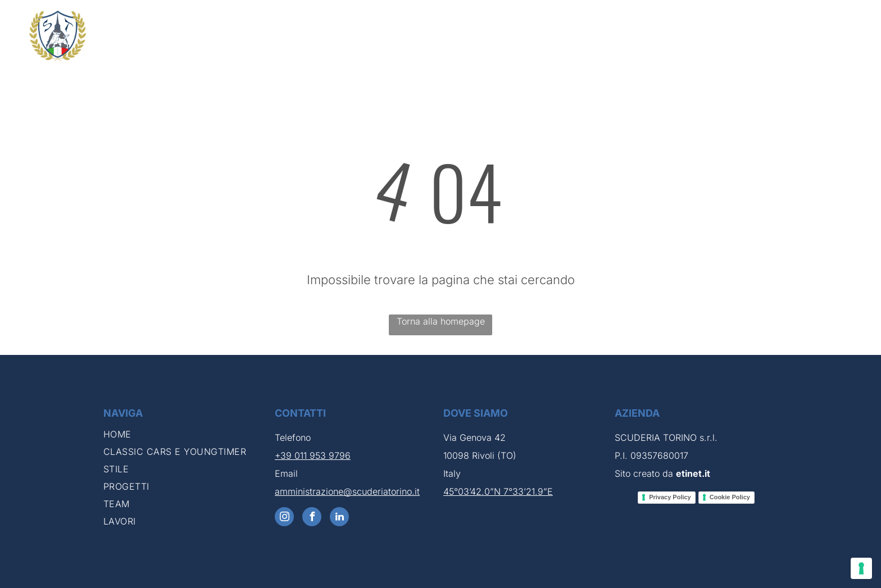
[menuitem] (473, 36)
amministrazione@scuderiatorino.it (347, 491)
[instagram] (284, 518)
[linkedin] (339, 518)
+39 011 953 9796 (313, 455)
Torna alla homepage (441, 321)
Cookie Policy (730, 497)
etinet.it (693, 473)
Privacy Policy (670, 497)
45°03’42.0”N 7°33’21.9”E (498, 491)
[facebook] (312, 518)
